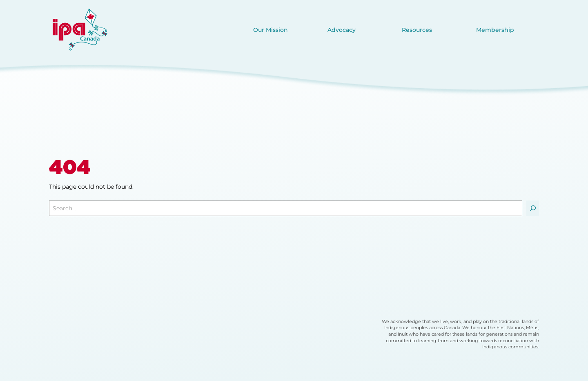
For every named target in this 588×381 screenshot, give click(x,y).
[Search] (533, 208)
